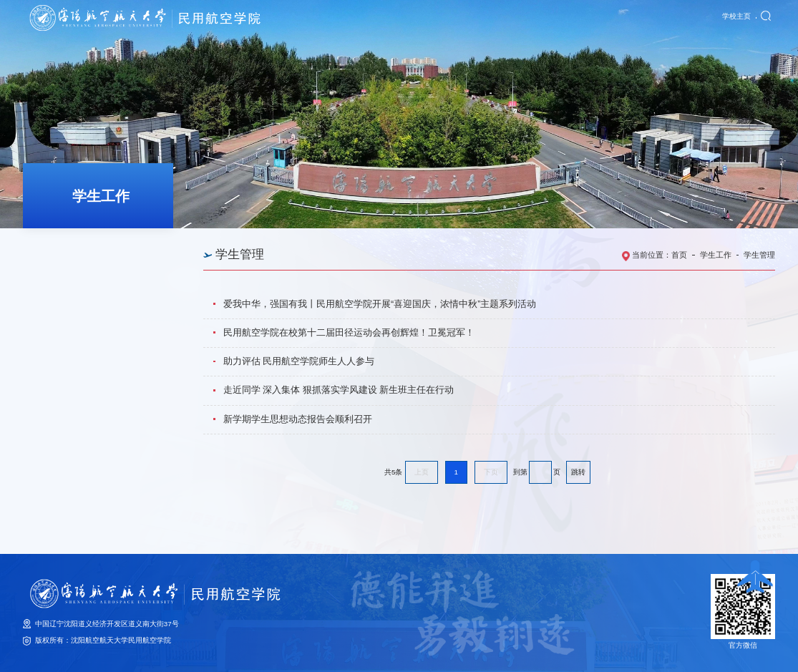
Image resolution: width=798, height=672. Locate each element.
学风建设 (64, 306)
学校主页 (736, 18)
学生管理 (64, 275)
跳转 (578, 472)
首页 (679, 255)
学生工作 (716, 255)
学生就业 (64, 337)
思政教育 (64, 244)
